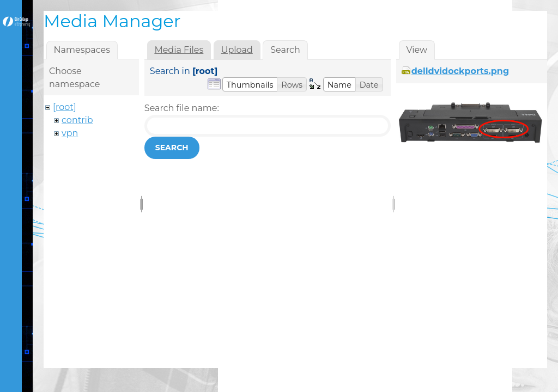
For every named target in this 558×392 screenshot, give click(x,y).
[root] (65, 107)
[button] (250, 84)
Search (172, 148)
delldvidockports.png (460, 71)
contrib (77, 120)
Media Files (179, 50)
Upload (237, 50)
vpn (70, 133)
